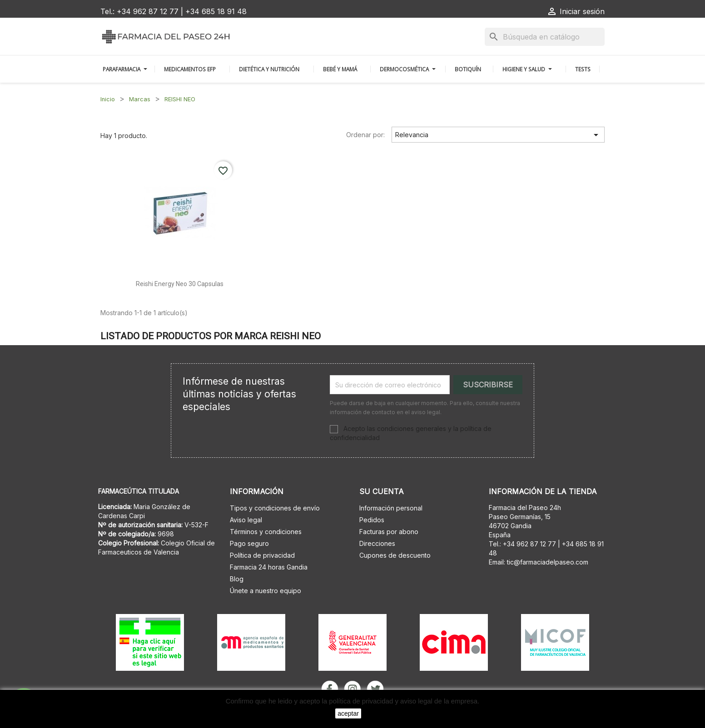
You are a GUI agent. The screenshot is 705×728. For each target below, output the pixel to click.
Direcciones (377, 543)
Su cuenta (382, 491)
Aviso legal (246, 520)
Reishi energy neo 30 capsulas (180, 284)
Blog (237, 579)
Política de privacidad (262, 555)
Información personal (391, 508)
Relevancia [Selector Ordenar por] (498, 135)
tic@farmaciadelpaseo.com (548, 562)
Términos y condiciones (266, 532)
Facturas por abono (389, 532)
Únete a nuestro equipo (266, 591)
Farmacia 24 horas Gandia (269, 567)
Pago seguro (249, 543)
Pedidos (372, 520)
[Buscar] (545, 37)
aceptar (348, 713)
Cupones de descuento (395, 555)
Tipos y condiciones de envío (275, 508)
